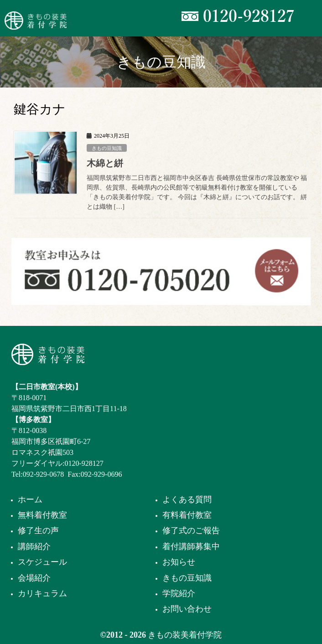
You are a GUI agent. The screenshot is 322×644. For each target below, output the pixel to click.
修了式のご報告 (191, 531)
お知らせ (179, 562)
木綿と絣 (105, 163)
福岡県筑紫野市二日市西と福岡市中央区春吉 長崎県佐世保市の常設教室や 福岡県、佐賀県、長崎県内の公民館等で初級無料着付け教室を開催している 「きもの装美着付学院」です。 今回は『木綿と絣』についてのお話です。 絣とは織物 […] (197, 192)
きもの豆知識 (107, 148)
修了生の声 (38, 531)
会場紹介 (34, 578)
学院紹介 (179, 593)
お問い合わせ (187, 609)
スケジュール (42, 562)
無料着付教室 (42, 515)
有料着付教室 (187, 515)
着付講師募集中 (191, 546)
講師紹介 (34, 546)
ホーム (30, 500)
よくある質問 (187, 500)
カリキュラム (42, 593)
